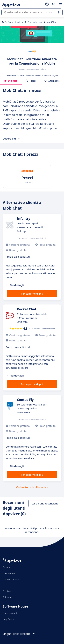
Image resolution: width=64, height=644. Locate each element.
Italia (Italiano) (25, 634)
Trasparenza (9, 573)
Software (7, 597)
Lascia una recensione (45, 503)
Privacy (6, 567)
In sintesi (11, 81)
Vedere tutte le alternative (32, 487)
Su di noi (7, 591)
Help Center (9, 619)
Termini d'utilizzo (11, 579)
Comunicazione (16, 22)
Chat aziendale (35, 22)
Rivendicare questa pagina (46, 75)
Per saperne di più (32, 294)
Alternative (52, 81)
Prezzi (31, 81)
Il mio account (10, 613)
